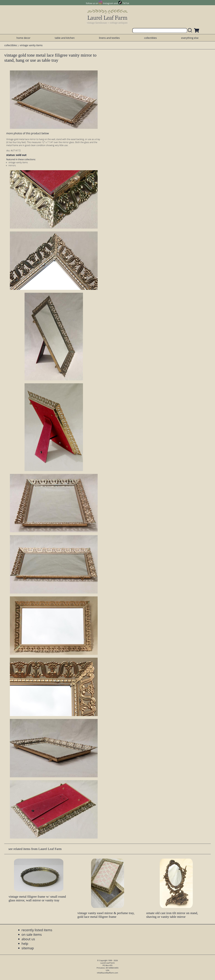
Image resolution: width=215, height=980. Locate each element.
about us (28, 939)
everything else (190, 38)
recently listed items (37, 930)
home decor (23, 38)
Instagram (108, 3)
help (25, 943)
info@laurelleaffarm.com (107, 973)
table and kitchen (65, 38)
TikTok (126, 3)
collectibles (150, 38)
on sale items (32, 934)
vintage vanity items (31, 45)
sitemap (28, 948)
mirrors (12, 165)
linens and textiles (109, 38)
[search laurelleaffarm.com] (191, 30)
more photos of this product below (28, 133)
